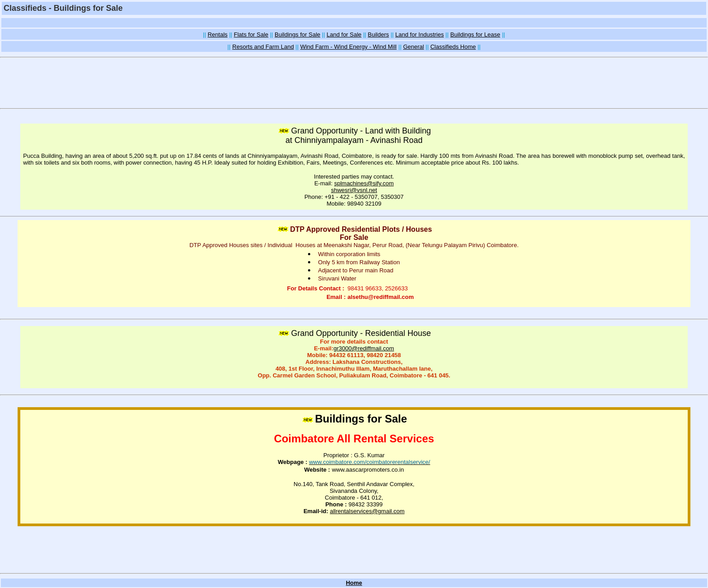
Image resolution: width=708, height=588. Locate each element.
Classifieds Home (453, 47)
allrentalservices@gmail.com (367, 511)
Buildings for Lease (476, 34)
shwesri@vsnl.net (354, 190)
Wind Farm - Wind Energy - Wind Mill (349, 47)
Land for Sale (344, 34)
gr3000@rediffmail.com (363, 348)
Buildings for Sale (297, 34)
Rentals (217, 34)
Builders (379, 34)
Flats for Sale (251, 34)
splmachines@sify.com (364, 183)
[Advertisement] (354, 23)
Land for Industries (420, 34)
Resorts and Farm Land (263, 47)
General (414, 47)
